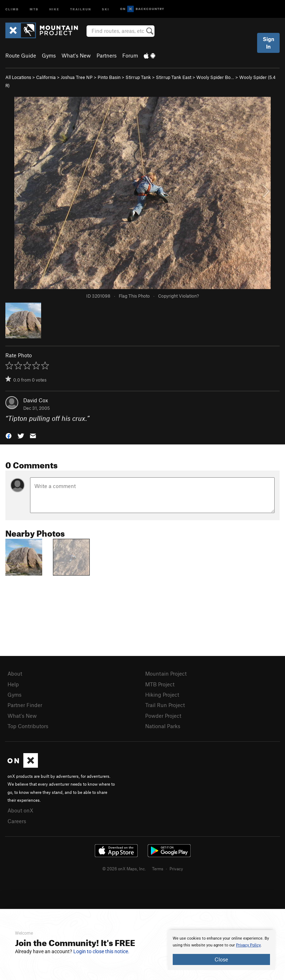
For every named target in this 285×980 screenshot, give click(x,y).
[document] (221, 950)
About (15, 673)
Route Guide (21, 55)
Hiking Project (162, 695)
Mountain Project (166, 673)
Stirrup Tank (138, 77)
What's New (76, 55)
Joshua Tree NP (77, 77)
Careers (17, 821)
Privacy (176, 869)
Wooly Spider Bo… (215, 77)
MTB (34, 9)
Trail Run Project (165, 705)
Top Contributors (28, 726)
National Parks (163, 726)
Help (13, 684)
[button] (9, 435)
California (46, 77)
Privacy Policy (248, 945)
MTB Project (160, 684)
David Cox (36, 400)
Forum (130, 55)
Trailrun (81, 9)
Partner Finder (25, 705)
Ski (106, 9)
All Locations (18, 77)
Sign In (269, 43)
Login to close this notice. (101, 951)
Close (221, 959)
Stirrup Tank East (174, 77)
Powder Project (163, 716)
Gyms (49, 55)
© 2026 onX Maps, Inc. (124, 869)
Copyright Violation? (178, 296)
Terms (158, 869)
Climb (12, 9)
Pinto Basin (109, 77)
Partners (107, 55)
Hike (54, 9)
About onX (20, 810)
